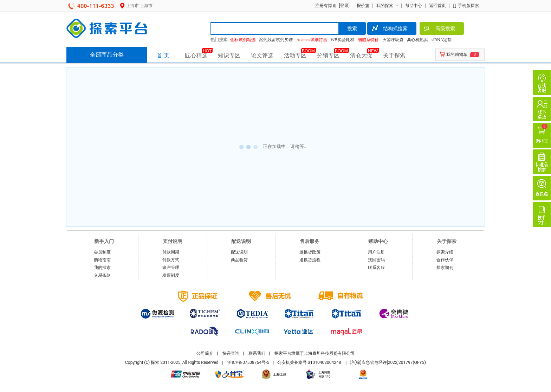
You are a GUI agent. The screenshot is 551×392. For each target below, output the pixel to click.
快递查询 (231, 353)
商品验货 (239, 260)
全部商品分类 (107, 55)
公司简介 (205, 353)
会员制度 (102, 252)
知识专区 (229, 55)
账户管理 (171, 268)
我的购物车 (457, 54)
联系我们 (257, 353)
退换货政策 (310, 252)
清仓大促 (361, 55)
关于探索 (394, 55)
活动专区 (295, 55)
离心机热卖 (417, 40)
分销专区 (328, 55)
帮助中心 (414, 6)
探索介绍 (445, 252)
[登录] (343, 6)
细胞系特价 (368, 40)
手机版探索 (468, 6)
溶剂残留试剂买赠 (276, 40)
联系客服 (376, 268)
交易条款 (102, 275)
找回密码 (376, 260)
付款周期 (171, 252)
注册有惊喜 (326, 6)
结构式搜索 (389, 29)
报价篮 (363, 6)
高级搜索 (439, 29)
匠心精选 (196, 55)
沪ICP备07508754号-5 (248, 362)
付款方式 (171, 260)
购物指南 (102, 260)
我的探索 (385, 6)
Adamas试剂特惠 (312, 40)
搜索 (352, 28)
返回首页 (437, 6)
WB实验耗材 (342, 40)
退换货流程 (310, 260)
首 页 (163, 55)
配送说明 (239, 252)
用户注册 (376, 252)
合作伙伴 (445, 260)
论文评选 (262, 55)
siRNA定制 (442, 40)
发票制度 (171, 275)
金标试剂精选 (243, 40)
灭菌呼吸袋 (393, 40)
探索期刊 (445, 268)
